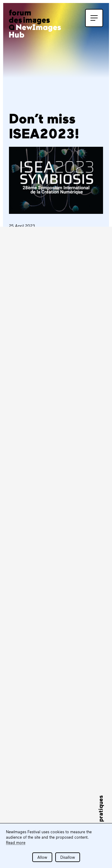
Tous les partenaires (42, 790)
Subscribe (31, 628)
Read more (16, 843)
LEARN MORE (33, 489)
